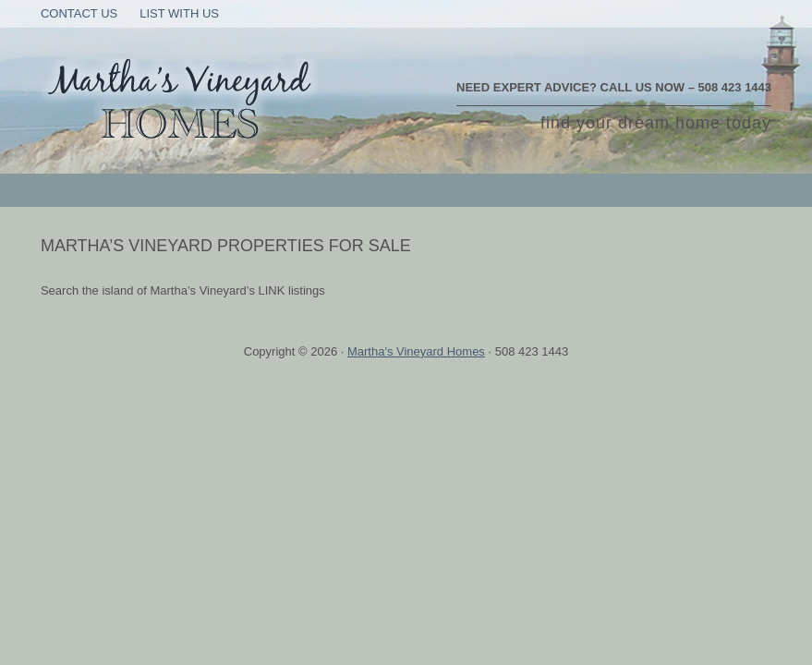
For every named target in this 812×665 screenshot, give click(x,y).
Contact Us (79, 13)
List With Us (179, 13)
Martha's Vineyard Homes (416, 351)
